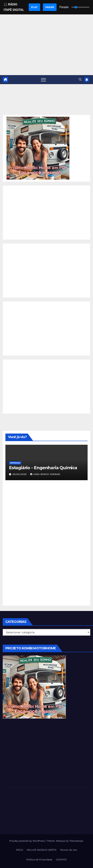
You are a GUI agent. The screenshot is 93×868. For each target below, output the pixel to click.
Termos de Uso (69, 850)
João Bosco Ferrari (45, 474)
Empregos (15, 463)
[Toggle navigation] (43, 80)
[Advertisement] (46, 213)
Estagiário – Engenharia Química (43, 468)
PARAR (50, 7)
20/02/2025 (20, 474)
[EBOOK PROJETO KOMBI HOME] (38, 148)
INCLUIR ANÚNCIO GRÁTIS (42, 850)
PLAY (34, 7)
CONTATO (61, 860)
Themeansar (76, 841)
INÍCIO (19, 850)
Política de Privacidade (39, 860)
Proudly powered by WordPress (27, 841)
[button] (80, 80)
